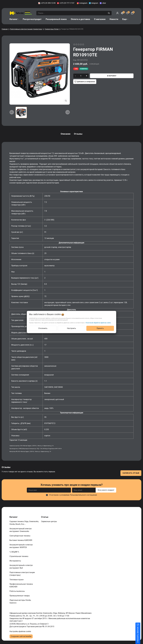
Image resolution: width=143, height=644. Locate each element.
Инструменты (15, 561)
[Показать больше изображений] (66, 101)
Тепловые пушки (17, 580)
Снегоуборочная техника (20, 536)
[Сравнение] (122, 13)
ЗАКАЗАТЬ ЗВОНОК (140, 635)
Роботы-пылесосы (17, 591)
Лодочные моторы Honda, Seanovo (20, 601)
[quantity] (81, 76)
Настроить (71, 328)
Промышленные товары (20, 596)
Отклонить (43, 328)
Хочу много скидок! (106, 490)
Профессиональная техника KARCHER (21, 585)
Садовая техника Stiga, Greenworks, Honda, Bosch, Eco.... (24, 523)
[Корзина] (132, 13)
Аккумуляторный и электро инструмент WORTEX (21, 546)
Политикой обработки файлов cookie (98, 323)
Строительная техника (19, 556)
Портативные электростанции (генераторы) (26, 29)
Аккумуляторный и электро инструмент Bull (21, 567)
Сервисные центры (49, 521)
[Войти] (117, 13)
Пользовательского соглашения (83, 495)
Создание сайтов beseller (21, 636)
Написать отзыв (131, 473)
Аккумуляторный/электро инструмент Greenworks (21, 530)
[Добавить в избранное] (85, 82)
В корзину (112, 76)
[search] (109, 13)
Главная (5, 29)
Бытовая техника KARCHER (21, 540)
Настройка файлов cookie (20, 631)
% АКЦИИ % (15, 552)
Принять (100, 328)
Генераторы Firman (52, 29)
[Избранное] (127, 13)
